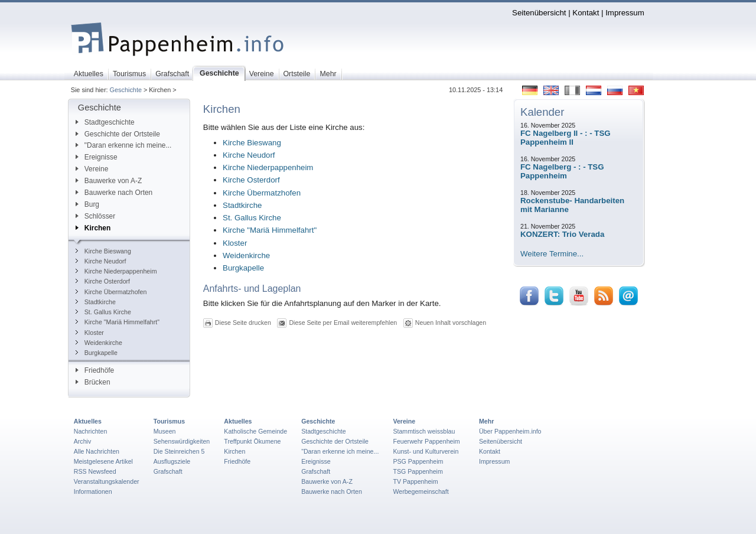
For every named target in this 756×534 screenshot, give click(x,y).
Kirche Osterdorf (103, 281)
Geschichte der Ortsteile (118, 134)
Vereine (92, 169)
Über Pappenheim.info (510, 431)
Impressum (625, 13)
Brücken (93, 382)
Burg (87, 204)
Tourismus (169, 421)
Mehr (486, 421)
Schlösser (95, 216)
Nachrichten (91, 431)
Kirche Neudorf (101, 261)
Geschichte (126, 90)
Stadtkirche (96, 302)
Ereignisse (97, 157)
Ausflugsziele (172, 461)
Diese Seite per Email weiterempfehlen (343, 323)
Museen (165, 431)
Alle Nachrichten (97, 451)
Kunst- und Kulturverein (426, 451)
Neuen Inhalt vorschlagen (451, 323)
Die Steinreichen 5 (179, 451)
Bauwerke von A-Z (109, 181)
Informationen (93, 491)
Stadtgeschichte (105, 122)
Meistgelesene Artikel (103, 461)
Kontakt (586, 13)
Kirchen (93, 228)
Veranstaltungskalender (107, 481)
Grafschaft (168, 471)
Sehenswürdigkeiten (182, 441)
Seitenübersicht (539, 13)
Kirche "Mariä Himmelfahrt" (118, 322)
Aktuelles (88, 421)
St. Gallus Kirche (103, 312)
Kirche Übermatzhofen (111, 292)
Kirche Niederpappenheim (116, 271)
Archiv (82, 441)
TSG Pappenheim (418, 471)
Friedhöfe (95, 370)
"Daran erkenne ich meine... (124, 145)
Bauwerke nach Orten (114, 193)
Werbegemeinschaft (421, 491)
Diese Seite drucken (243, 323)
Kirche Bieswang (103, 251)
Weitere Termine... (552, 254)
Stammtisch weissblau (424, 431)
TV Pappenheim (415, 481)
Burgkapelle (97, 353)
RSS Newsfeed (95, 471)
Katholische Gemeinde (255, 431)
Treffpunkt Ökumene (252, 441)
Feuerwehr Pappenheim (426, 441)
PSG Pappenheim (418, 461)
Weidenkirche (99, 343)
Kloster (90, 333)
